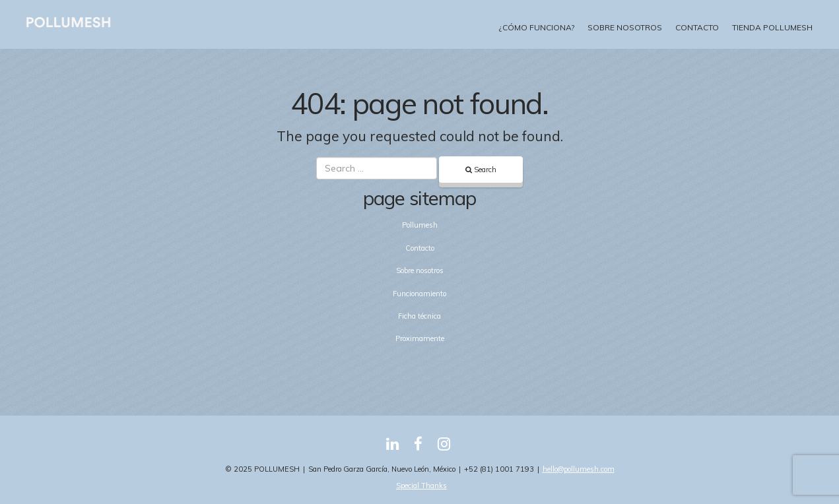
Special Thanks (421, 486)
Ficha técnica (419, 316)
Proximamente (420, 338)
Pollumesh (420, 225)
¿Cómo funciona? (537, 27)
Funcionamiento (419, 294)
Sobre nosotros (625, 27)
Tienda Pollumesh (772, 27)
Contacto (697, 27)
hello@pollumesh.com (579, 469)
